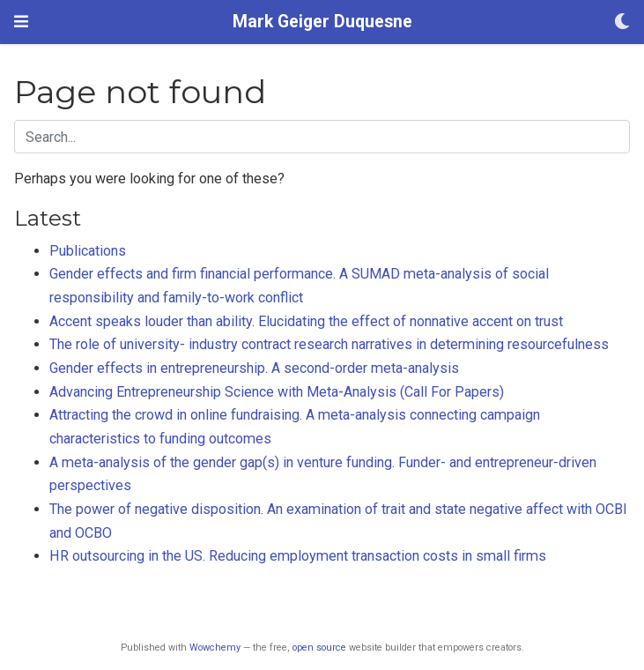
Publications (88, 251)
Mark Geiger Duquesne (322, 22)
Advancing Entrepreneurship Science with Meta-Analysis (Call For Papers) (277, 392)
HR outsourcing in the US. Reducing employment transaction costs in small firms (298, 556)
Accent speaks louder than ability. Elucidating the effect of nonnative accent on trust (306, 321)
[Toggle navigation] (21, 22)
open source (319, 648)
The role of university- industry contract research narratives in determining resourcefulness (329, 344)
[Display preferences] (622, 22)
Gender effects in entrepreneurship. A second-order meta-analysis (254, 368)
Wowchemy (215, 648)
